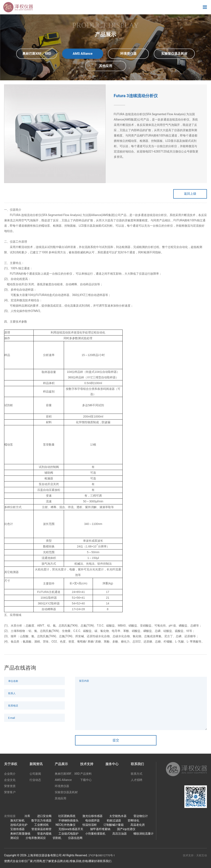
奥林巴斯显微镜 (20, 834)
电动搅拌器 (92, 821)
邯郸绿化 (133, 821)
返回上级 (186, 194)
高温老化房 (138, 826)
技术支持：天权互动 (194, 856)
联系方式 (137, 775)
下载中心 (86, 781)
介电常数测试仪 (36, 839)
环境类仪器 (62, 787)
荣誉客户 (10, 793)
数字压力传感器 (41, 821)
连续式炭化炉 (19, 826)
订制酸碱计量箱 (114, 826)
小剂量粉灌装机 (95, 834)
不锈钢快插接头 (68, 821)
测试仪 (15, 839)
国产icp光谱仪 (126, 830)
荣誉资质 (10, 787)
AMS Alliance (63, 781)
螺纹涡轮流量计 (144, 834)
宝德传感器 (17, 830)
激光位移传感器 (92, 817)
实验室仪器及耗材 (66, 793)
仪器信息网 (75, 839)
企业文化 (10, 781)
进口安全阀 (44, 817)
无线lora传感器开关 (71, 830)
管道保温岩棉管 (41, 830)
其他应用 (60, 799)
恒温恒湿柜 (90, 826)
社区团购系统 (67, 817)
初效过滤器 (114, 821)
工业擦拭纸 (41, 826)
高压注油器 (120, 834)
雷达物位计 (141, 817)
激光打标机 (17, 821)
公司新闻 (35, 775)
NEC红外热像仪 (66, 826)
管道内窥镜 (44, 834)
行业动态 (35, 781)
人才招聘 (137, 781)
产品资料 (86, 775)
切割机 (57, 839)
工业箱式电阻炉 (68, 834)
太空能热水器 (118, 817)
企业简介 (10, 775)
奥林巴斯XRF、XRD (67, 775)
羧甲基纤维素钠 (100, 830)
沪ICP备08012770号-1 (103, 856)
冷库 (27, 817)
